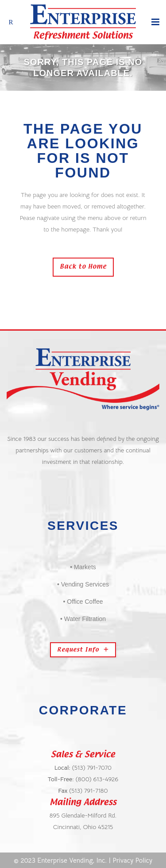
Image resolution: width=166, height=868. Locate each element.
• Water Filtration (83, 619)
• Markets (83, 567)
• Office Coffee (83, 602)
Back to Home (83, 267)
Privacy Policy (133, 860)
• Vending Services (83, 584)
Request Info (83, 650)
